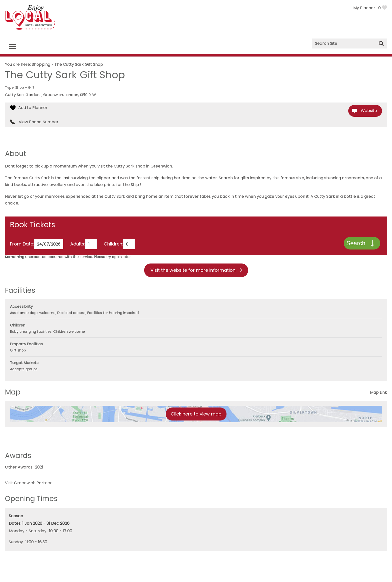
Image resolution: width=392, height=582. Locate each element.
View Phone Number (39, 122)
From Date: (22, 245)
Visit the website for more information (193, 271)
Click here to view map (196, 415)
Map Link (378, 393)
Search (355, 244)
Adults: (78, 245)
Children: (113, 245)
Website (369, 111)
